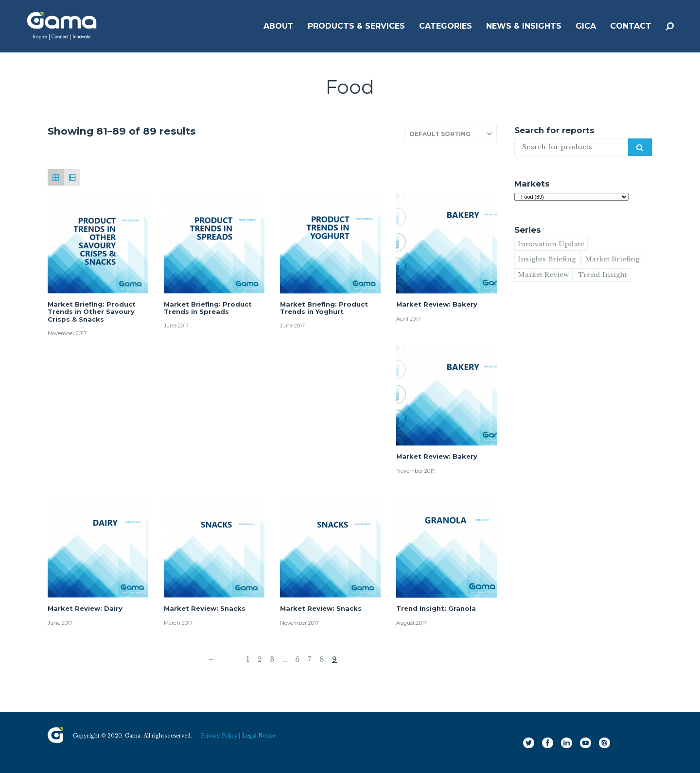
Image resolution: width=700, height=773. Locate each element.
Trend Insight (603, 275)
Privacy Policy (219, 736)
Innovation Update (551, 244)
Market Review (543, 275)
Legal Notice (259, 736)
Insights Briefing (547, 259)
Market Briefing (612, 259)
